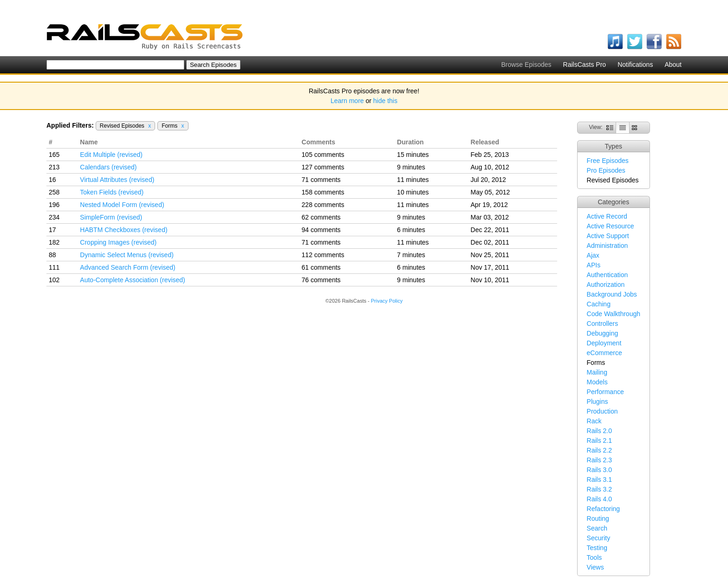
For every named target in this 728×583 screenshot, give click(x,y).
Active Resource (611, 226)
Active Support (608, 236)
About (673, 65)
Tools (595, 557)
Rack (594, 421)
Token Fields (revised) (112, 192)
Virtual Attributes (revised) (117, 180)
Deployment (604, 343)
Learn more (347, 101)
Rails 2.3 (599, 460)
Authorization (606, 285)
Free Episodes (608, 161)
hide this (385, 101)
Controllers (603, 324)
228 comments (323, 205)
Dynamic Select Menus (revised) (127, 255)
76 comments (321, 280)
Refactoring (604, 509)
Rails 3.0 (599, 470)
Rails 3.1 (599, 479)
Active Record (607, 216)
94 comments (321, 230)
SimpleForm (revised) (111, 217)
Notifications (635, 65)
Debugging (603, 333)
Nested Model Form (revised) (122, 205)
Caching (599, 304)
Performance (605, 392)
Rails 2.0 (599, 431)
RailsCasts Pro (585, 65)
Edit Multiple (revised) (111, 155)
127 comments (323, 167)
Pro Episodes (606, 170)
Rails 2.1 (599, 440)
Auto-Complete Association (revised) (132, 280)
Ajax (593, 255)
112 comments (323, 255)
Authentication (608, 275)
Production (602, 411)
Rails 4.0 (599, 499)
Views (595, 567)
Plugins (598, 402)
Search (597, 528)
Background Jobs (612, 294)
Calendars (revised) (108, 167)
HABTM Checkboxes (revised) (123, 230)
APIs (594, 265)
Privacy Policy (387, 301)
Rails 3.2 (599, 489)
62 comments (321, 217)
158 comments (323, 192)
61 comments (321, 267)
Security (599, 538)
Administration (608, 246)
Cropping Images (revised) (118, 242)
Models (597, 382)
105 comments (323, 155)
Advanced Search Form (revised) (127, 267)
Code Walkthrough (614, 314)
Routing (598, 518)
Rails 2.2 (599, 450)
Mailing (597, 372)
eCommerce (604, 353)
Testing (597, 548)
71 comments (321, 180)
